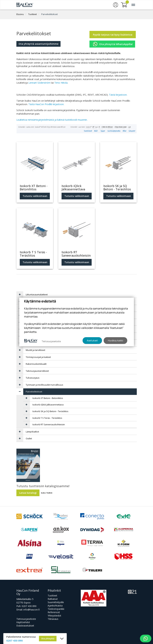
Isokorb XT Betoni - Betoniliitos (48, 398)
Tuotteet (33, 14)
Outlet (29, 438)
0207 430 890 (29, 606)
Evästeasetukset (25, 626)
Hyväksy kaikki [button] (115, 340)
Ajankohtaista (55, 606)
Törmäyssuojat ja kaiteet (38, 357)
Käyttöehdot (23, 622)
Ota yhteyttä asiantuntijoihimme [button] (38, 44)
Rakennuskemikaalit (36, 364)
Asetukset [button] (92, 340)
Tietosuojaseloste (26, 619)
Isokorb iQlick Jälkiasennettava (48, 405)
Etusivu (20, 14)
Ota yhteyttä (48, 638)
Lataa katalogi (28, 493)
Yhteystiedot (54, 616)
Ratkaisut (53, 599)
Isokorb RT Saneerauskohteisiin (49, 424)
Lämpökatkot (32, 432)
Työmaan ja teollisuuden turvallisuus (44, 385)
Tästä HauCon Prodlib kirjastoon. (46, 104)
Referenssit (54, 612)
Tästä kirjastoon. (118, 95)
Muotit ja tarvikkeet (35, 350)
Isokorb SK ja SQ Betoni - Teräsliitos (50, 411)
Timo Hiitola (61, 83)
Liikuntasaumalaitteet (37, 294)
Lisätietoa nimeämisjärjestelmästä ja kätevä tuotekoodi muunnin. (52, 120)
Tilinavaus (53, 619)
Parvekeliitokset (49, 14)
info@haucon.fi (32, 610)
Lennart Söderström (39, 83)
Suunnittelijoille (56, 602)
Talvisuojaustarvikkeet (37, 371)
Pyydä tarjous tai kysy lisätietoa (113, 35)
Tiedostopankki (56, 609)
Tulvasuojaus (33, 378)
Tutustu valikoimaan (35, 196)
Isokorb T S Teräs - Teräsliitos (47, 418)
